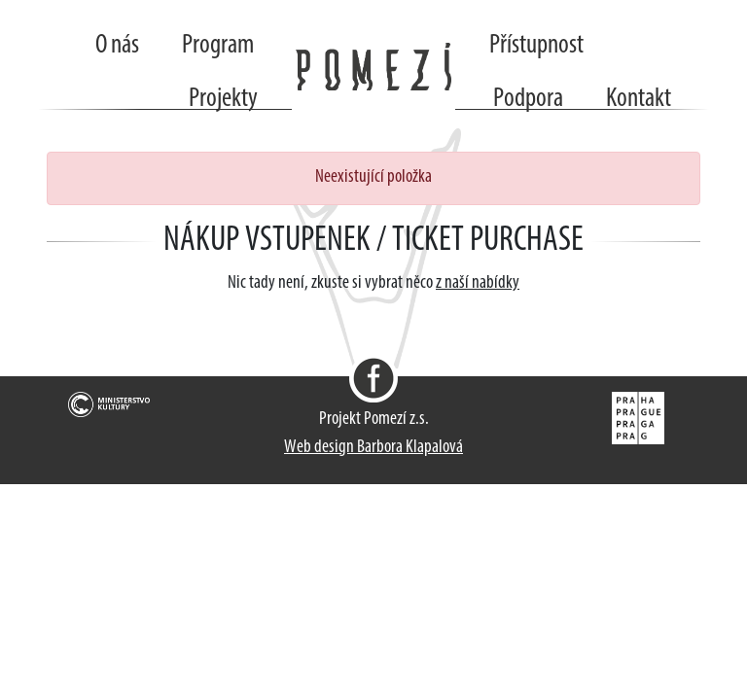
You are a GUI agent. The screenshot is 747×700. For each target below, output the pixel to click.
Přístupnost (536, 46)
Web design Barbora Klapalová (373, 448)
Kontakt (639, 99)
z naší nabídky (478, 283)
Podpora (528, 99)
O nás (117, 46)
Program (218, 46)
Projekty (223, 99)
